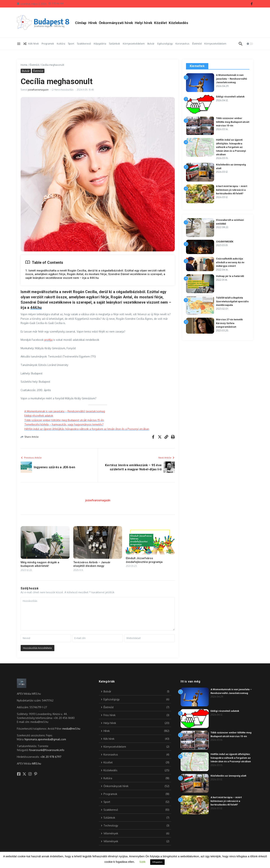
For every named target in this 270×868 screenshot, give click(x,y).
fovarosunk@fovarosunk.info (47, 750)
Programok (48, 44)
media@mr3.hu (71, 729)
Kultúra (61, 44)
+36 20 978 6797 (51, 757)
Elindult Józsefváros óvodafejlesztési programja (144, 560)
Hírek (93, 23)
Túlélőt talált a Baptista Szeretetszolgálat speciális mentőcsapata (232, 301)
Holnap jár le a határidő (230, 276)
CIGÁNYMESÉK (225, 242)
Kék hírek (34, 44)
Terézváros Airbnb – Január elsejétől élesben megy (92, 564)
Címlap (81, 23)
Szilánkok (114, 44)
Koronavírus (182, 44)
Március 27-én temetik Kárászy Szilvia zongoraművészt (229, 323)
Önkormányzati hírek (116, 23)
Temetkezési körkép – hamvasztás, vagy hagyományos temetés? (64, 424)
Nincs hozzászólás (64, 90)
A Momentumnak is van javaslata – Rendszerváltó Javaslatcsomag (65, 411)
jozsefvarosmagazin (38, 90)
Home (24, 65)
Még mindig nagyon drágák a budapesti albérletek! (40, 564)
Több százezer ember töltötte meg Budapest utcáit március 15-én (64, 420)
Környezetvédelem (134, 44)
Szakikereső (84, 44)
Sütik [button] (142, 862)
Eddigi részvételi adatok (39, 416)
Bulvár (151, 44)
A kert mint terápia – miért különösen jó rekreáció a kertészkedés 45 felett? (232, 190)
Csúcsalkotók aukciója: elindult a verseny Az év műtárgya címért (230, 262)
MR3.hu (37, 764)
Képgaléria (100, 44)
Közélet (160, 23)
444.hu (36, 308)
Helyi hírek (144, 23)
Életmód (197, 44)
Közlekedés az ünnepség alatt (228, 776)
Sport (71, 44)
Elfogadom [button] (157, 862)
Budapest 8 (52, 21)
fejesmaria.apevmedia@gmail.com (45, 739)
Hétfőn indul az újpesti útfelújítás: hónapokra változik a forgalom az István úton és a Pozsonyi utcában (87, 429)
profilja (48, 340)
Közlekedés (178, 23)
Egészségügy (165, 44)
